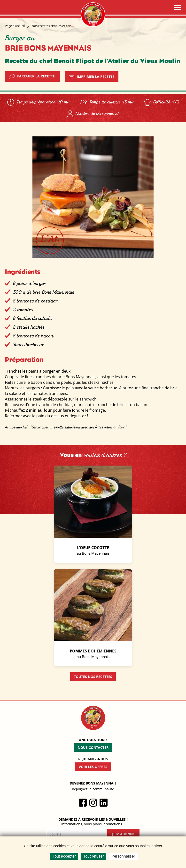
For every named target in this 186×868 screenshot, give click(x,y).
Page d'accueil (15, 26)
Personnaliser (123, 856)
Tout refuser (93, 856)
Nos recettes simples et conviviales (57, 26)
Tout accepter (64, 856)
